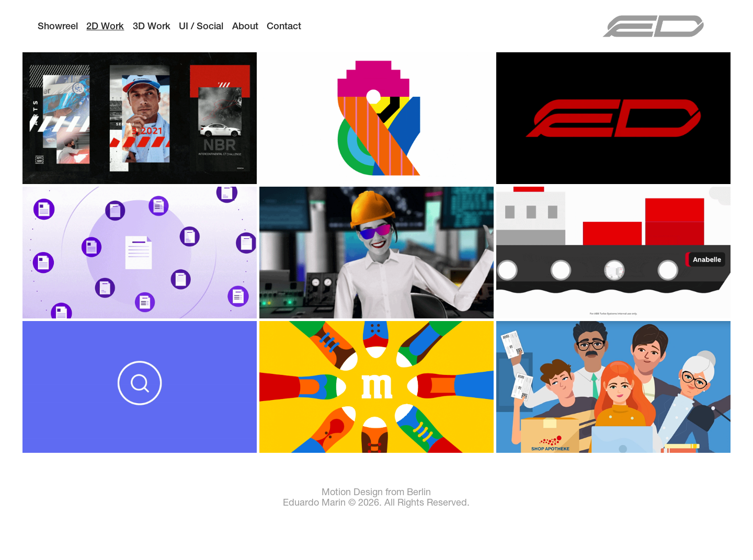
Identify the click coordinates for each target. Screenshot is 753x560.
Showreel (58, 26)
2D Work (105, 26)
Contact (284, 26)
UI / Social (201, 26)
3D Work (152, 26)
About (245, 26)
